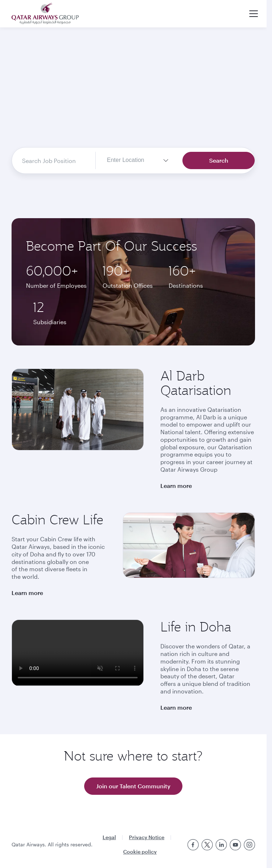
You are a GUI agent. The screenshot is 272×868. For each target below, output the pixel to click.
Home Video (133, 94)
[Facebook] (193, 845)
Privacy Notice (147, 837)
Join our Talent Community (133, 786)
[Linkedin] (221, 845)
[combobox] (52, 160)
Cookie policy (140, 852)
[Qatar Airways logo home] (45, 14)
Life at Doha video (78, 653)
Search (219, 160)
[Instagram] (249, 845)
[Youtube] (235, 845)
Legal (109, 837)
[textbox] (131, 160)
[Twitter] (207, 845)
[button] (254, 14)
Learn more (176, 486)
